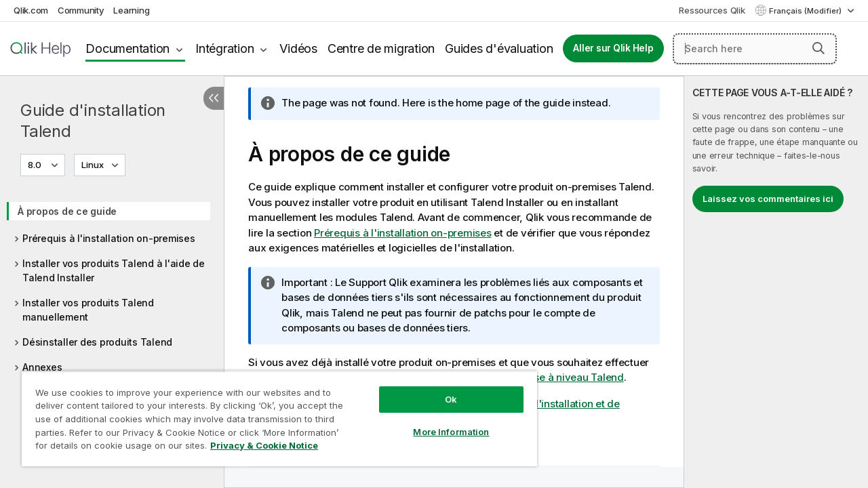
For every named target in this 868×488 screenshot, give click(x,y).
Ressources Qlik (712, 10)
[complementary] (776, 282)
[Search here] (755, 49)
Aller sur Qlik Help (613, 48)
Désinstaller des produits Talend (97, 342)
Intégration (224, 48)
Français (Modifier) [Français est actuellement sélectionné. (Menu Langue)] (806, 11)
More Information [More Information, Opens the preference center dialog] (441, 422)
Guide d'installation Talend (93, 121)
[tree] (112, 285)
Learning (131, 10)
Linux (93, 165)
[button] (818, 48)
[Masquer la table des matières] (214, 98)
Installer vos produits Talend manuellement (88, 310)
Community (81, 10)
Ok (441, 389)
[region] (273, 413)
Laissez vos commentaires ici (768, 199)
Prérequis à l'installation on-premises (109, 238)
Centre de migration (381, 48)
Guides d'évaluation (499, 48)
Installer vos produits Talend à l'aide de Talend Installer (114, 270)
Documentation (127, 48)
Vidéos (298, 48)
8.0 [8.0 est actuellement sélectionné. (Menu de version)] (36, 165)
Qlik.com (31, 10)
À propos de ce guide (67, 211)
